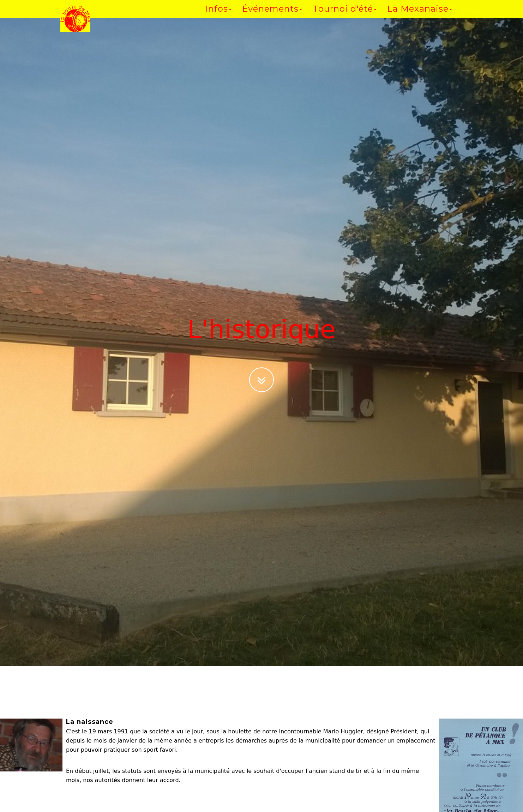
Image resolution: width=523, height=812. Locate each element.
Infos (218, 16)
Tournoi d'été (345, 16)
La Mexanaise (420, 16)
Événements (272, 16)
